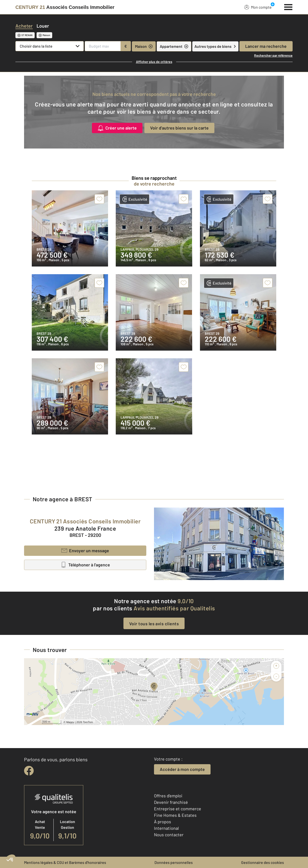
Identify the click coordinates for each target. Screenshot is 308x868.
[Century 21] (65, 7)
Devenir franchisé (171, 802)
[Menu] (288, 6)
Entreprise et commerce (178, 809)
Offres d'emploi (168, 796)
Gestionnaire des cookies (263, 862)
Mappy (70, 722)
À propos (163, 822)
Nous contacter (169, 835)
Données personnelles (174, 862)
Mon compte (258, 7)
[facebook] (29, 771)
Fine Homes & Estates (175, 815)
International (166, 828)
